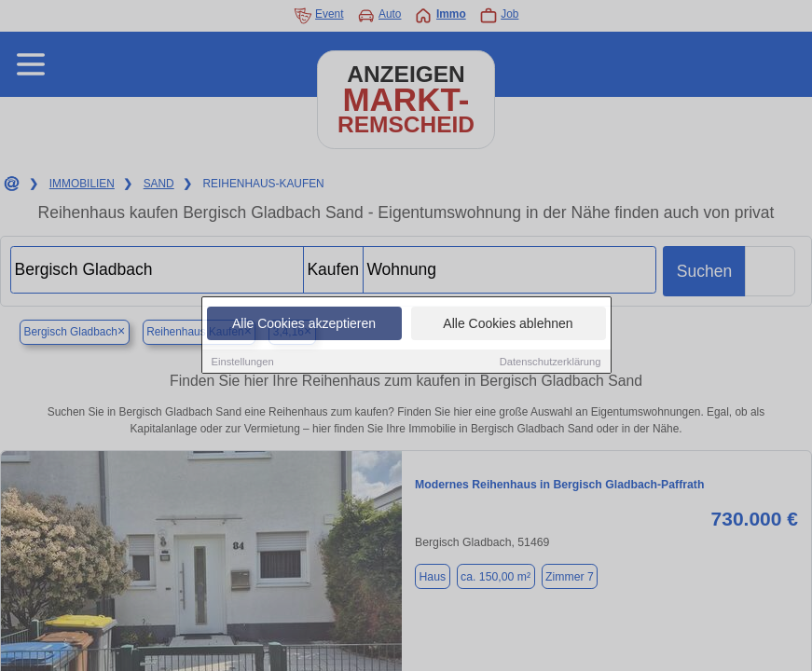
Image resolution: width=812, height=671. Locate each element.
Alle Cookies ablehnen (508, 324)
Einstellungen (243, 363)
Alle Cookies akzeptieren (304, 324)
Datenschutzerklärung (551, 363)
